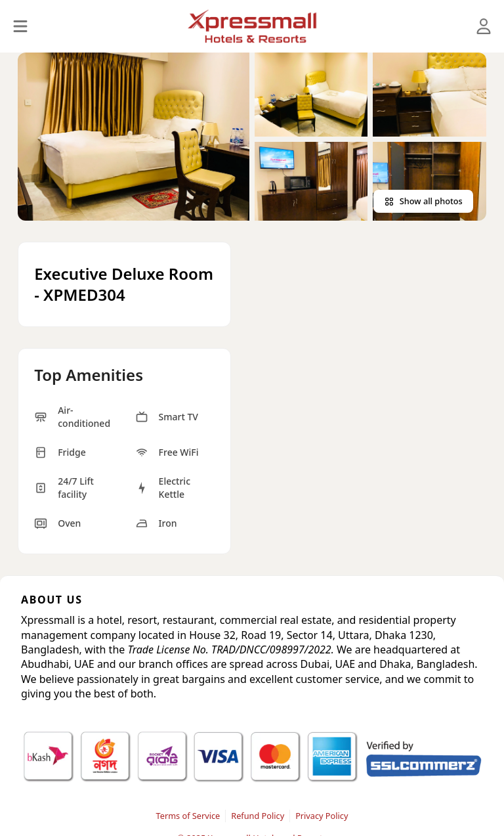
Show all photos (423, 201)
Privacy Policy (322, 816)
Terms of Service (188, 816)
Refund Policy (258, 816)
